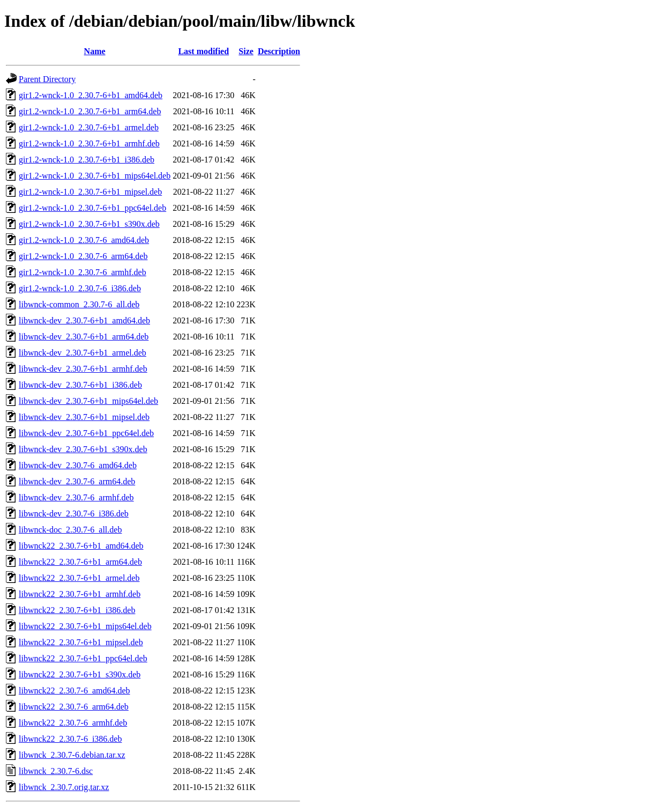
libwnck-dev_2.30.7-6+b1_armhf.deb (83, 369)
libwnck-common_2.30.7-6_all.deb (79, 304)
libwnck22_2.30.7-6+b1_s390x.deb (80, 674)
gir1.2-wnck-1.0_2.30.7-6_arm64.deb (83, 256)
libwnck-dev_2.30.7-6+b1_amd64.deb (84, 320)
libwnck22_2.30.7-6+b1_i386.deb (77, 610)
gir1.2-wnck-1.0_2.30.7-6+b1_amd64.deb (91, 95)
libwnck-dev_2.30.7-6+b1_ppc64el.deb (86, 433)
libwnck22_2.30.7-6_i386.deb (70, 739)
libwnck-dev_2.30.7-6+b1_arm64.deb (84, 337)
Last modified (203, 51)
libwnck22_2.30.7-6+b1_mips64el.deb (85, 626)
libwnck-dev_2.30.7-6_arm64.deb (77, 481)
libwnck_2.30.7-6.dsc (56, 771)
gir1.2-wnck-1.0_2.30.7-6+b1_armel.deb (89, 127)
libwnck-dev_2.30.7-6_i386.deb (74, 514)
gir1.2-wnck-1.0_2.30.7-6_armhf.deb (83, 272)
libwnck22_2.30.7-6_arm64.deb (74, 707)
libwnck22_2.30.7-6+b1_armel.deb (79, 578)
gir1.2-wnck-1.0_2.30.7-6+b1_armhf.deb (89, 143)
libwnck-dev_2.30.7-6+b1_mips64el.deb (88, 401)
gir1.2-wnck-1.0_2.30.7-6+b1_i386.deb (87, 160)
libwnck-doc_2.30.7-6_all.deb (70, 530)
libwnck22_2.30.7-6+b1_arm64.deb (80, 562)
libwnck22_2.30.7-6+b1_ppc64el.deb (83, 658)
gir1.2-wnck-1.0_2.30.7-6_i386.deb (80, 288)
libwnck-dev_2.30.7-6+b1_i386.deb (80, 385)
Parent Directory (47, 79)
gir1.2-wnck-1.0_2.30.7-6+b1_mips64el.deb (95, 176)
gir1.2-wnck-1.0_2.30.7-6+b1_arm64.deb (90, 111)
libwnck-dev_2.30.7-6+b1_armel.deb (83, 353)
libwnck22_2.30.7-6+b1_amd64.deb (81, 546)
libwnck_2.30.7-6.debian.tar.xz (72, 755)
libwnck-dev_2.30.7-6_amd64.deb (78, 465)
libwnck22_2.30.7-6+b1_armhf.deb (80, 594)
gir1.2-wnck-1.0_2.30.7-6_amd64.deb (84, 240)
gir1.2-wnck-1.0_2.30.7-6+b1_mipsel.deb (90, 192)
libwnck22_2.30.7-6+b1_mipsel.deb (81, 642)
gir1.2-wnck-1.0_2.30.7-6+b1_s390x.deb (89, 224)
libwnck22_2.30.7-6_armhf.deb (73, 723)
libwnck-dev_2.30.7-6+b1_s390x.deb (83, 449)
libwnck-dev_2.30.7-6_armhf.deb (76, 497)
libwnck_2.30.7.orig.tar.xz (64, 787)
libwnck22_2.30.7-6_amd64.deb (74, 691)
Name (95, 51)
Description (279, 51)
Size (246, 51)
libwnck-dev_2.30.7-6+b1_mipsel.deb (84, 417)
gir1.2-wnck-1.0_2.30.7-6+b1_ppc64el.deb (92, 208)
